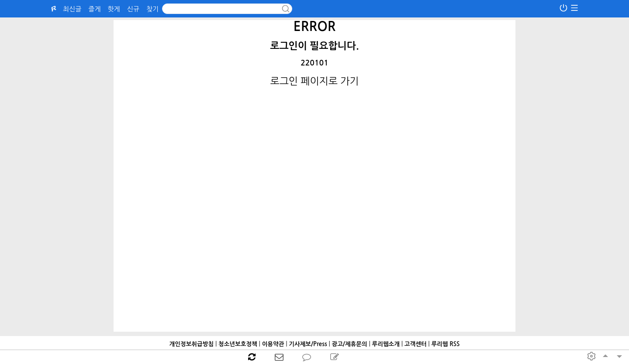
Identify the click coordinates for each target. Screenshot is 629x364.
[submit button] (286, 9)
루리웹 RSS (445, 344)
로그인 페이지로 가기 (315, 81)
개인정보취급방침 (192, 344)
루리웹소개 (386, 344)
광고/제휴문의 (349, 344)
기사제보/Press (308, 344)
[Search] (227, 9)
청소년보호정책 (238, 344)
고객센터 (416, 344)
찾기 (152, 9)
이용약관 (273, 344)
